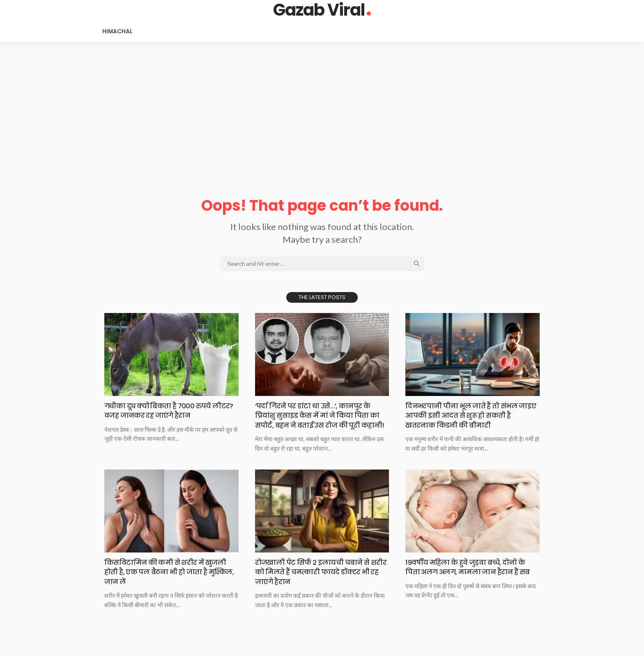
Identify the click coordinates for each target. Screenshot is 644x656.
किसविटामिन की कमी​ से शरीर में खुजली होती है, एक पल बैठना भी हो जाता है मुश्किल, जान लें (169, 581)
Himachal (117, 31)
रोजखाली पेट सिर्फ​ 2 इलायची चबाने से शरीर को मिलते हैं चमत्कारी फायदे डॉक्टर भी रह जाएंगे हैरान (320, 581)
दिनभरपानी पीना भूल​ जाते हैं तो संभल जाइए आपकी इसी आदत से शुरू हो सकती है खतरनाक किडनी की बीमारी (470, 415)
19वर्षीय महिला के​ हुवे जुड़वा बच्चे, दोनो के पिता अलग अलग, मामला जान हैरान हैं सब (470, 581)
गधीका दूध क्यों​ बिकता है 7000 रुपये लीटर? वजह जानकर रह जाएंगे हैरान (162, 410)
